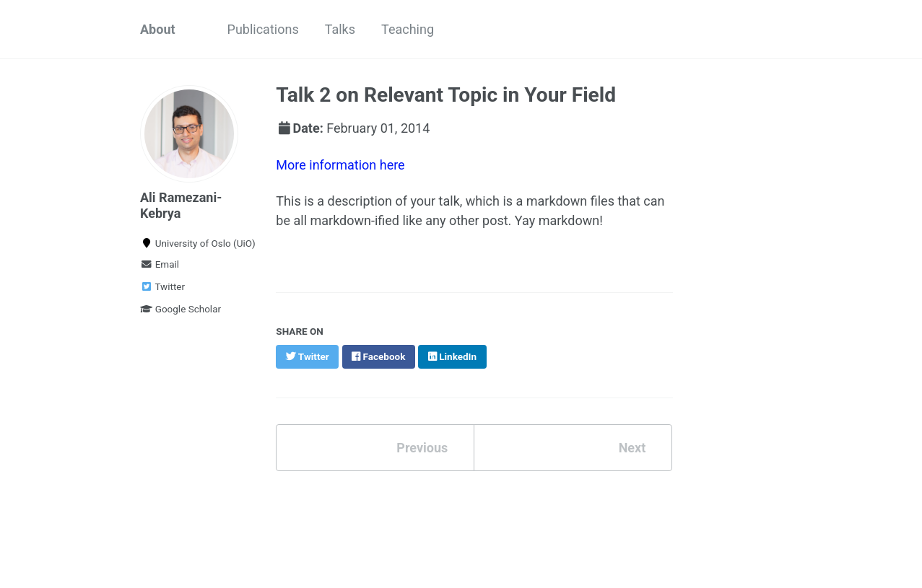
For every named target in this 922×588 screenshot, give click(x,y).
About (158, 29)
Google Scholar (181, 309)
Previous (422, 448)
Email (160, 264)
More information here (340, 165)
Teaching (408, 29)
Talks (340, 29)
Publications (263, 29)
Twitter (162, 286)
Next (632, 448)
